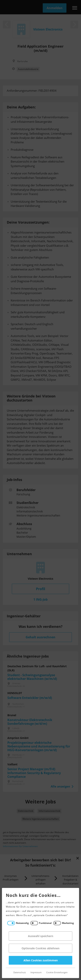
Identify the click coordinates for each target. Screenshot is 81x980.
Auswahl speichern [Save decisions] (39, 936)
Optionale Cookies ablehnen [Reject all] (39, 948)
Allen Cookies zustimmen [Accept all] (39, 960)
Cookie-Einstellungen (55, 973)
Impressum (34, 973)
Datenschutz (18, 973)
